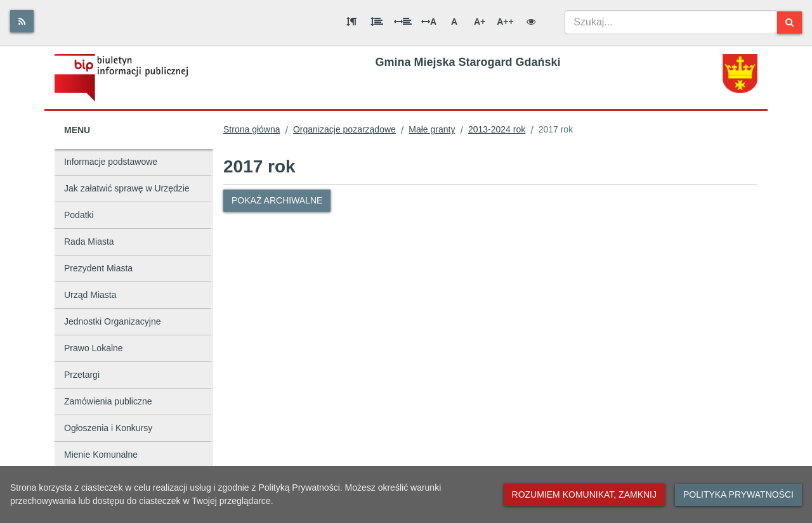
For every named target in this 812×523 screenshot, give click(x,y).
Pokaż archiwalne (277, 200)
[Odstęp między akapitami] (351, 22)
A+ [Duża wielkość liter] (480, 22)
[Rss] (22, 21)
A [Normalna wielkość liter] (454, 22)
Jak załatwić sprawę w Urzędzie (127, 188)
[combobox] (671, 22)
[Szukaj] (789, 23)
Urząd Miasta (90, 295)
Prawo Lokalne (94, 348)
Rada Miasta (89, 242)
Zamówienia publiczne (108, 401)
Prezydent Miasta (98, 268)
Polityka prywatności (738, 494)
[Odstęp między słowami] (403, 22)
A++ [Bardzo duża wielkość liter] (505, 22)
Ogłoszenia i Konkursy (108, 428)
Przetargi (82, 375)
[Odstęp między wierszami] (377, 22)
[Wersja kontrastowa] (531, 22)
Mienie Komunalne (101, 455)
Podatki (79, 215)
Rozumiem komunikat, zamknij (584, 494)
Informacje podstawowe (111, 162)
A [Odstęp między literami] (429, 22)
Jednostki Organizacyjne (113, 321)
